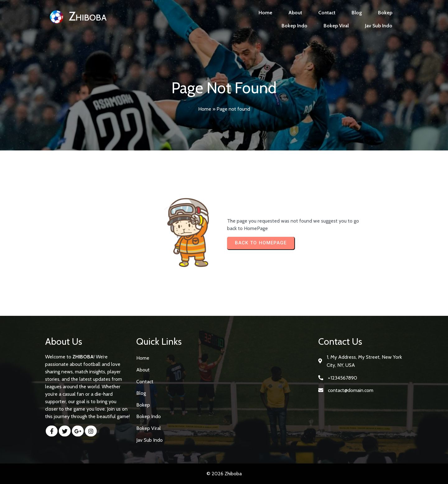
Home (205, 109)
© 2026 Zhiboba (224, 474)
